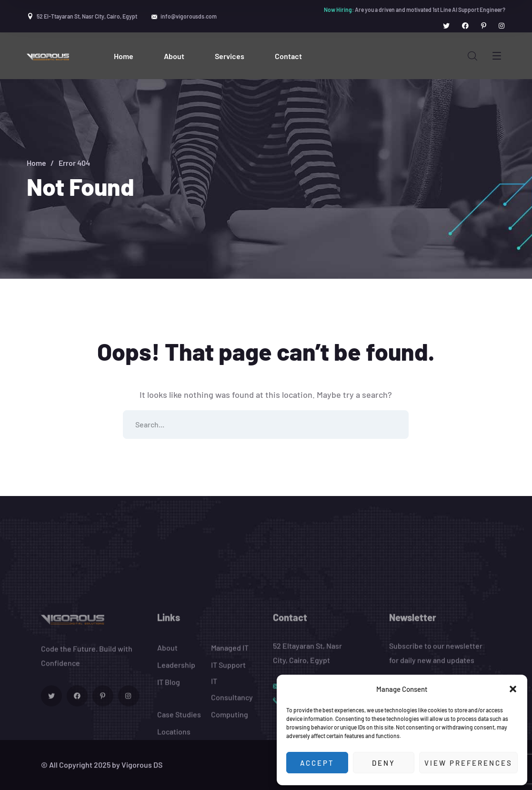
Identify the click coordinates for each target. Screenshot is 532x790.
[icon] (446, 26)
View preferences (468, 763)
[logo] (48, 56)
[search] (472, 56)
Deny (384, 763)
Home (36, 163)
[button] (513, 689)
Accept (317, 763)
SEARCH (394, 425)
